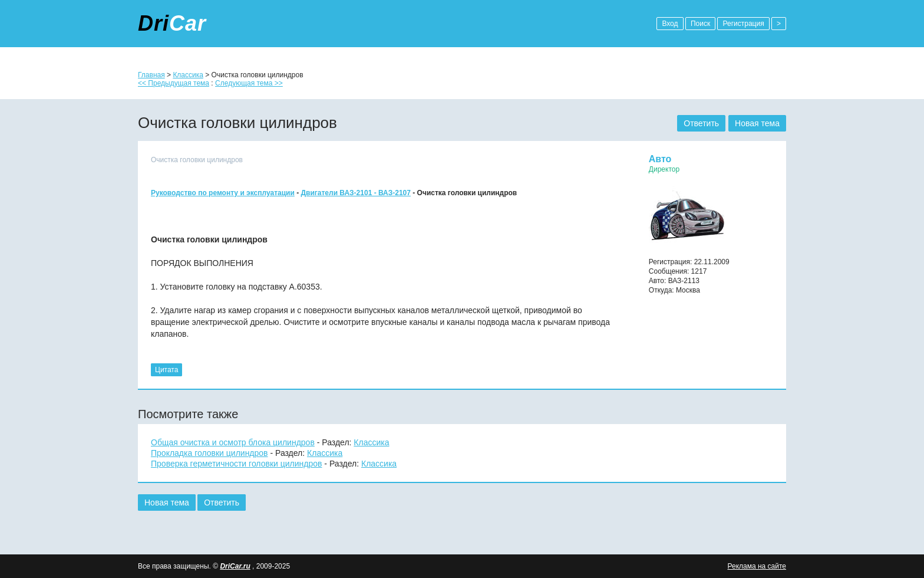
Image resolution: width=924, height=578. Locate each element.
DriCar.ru (235, 566)
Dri (172, 23)
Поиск (700, 24)
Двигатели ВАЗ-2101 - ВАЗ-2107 (356, 193)
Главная (151, 75)
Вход (670, 24)
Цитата (166, 370)
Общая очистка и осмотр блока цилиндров (233, 442)
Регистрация (743, 24)
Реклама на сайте (757, 566)
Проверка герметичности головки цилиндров (236, 464)
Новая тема (757, 123)
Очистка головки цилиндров (197, 160)
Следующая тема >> (249, 83)
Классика (188, 75)
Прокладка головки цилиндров (209, 453)
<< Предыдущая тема (174, 83)
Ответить (701, 123)
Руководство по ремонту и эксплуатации (223, 193)
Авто (660, 159)
